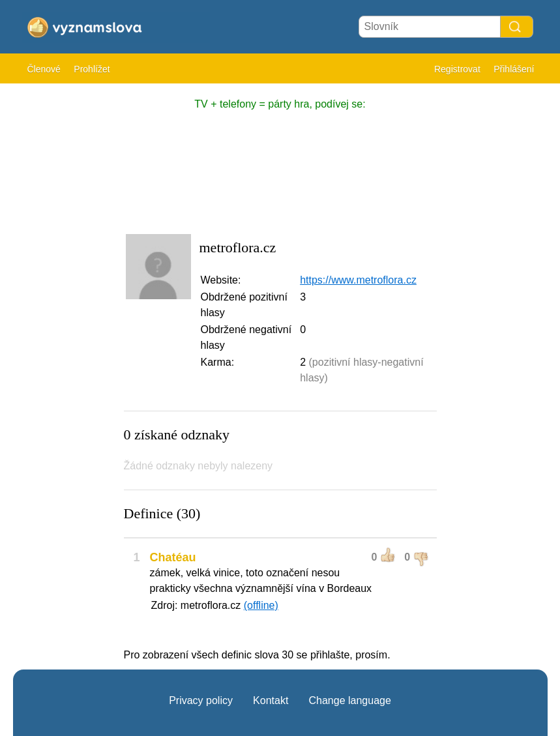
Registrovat (457, 69)
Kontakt (271, 700)
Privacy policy (201, 700)
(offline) (261, 605)
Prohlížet (92, 69)
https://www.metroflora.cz (358, 280)
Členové (44, 69)
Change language (349, 700)
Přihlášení (514, 69)
